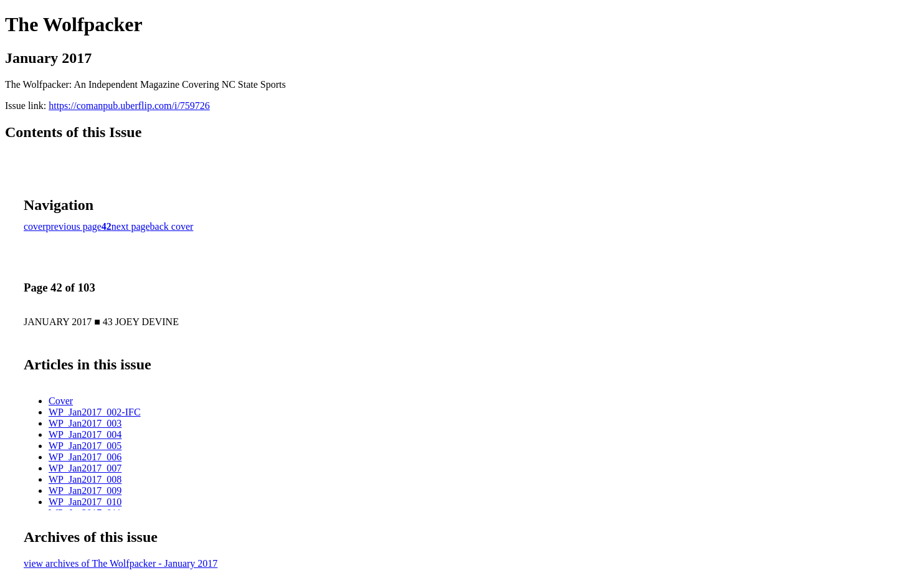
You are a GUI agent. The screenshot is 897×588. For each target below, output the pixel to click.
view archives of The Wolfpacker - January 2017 (121, 563)
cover (35, 226)
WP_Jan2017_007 (85, 468)
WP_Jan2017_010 (85, 502)
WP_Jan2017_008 (85, 479)
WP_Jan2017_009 (85, 491)
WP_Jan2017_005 (85, 446)
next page (131, 226)
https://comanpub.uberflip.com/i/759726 (129, 106)
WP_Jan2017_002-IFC (95, 412)
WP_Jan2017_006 (85, 457)
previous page (74, 226)
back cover (172, 226)
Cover (61, 401)
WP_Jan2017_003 (85, 423)
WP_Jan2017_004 (85, 434)
